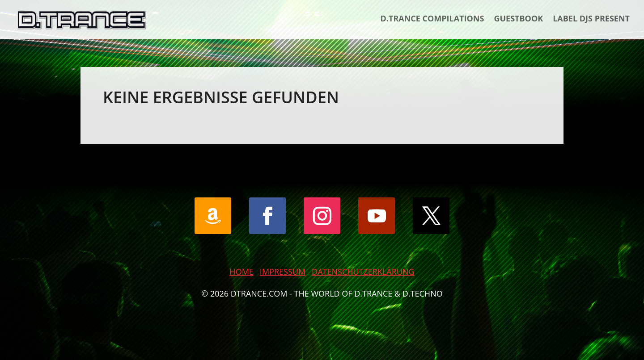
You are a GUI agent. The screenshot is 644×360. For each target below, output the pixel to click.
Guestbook (518, 18)
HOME (241, 272)
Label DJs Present (591, 18)
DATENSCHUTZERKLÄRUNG (363, 272)
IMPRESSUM (283, 272)
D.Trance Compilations (432, 18)
